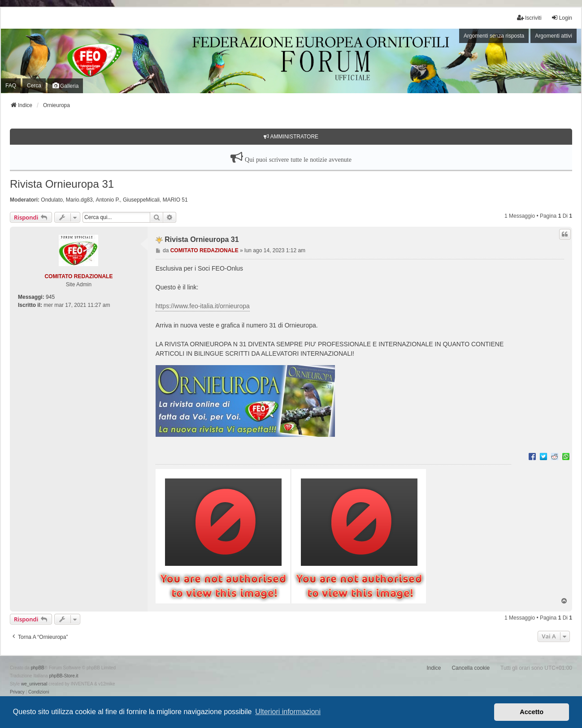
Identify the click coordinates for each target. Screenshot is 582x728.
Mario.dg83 (79, 200)
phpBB (38, 668)
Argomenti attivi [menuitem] (554, 36)
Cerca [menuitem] (34, 86)
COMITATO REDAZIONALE (78, 276)
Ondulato (52, 200)
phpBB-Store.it (63, 676)
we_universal (34, 684)
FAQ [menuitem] (11, 86)
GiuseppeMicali (141, 200)
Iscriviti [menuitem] (529, 18)
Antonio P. (108, 200)
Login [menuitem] (562, 18)
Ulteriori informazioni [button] (288, 712)
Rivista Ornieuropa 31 (62, 184)
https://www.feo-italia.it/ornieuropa (203, 306)
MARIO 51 (175, 200)
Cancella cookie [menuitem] (471, 668)
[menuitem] (17, 692)
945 (50, 297)
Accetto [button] (532, 712)
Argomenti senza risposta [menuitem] (494, 36)
